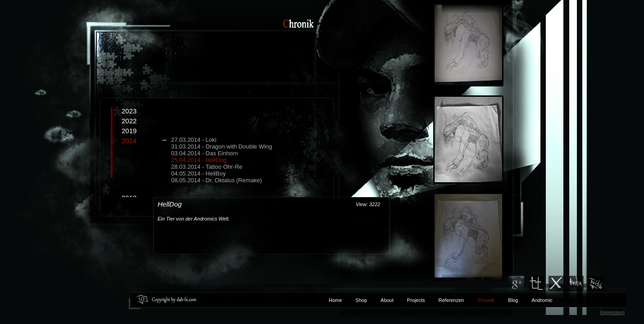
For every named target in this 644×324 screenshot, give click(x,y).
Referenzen (445, 300)
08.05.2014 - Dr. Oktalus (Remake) (217, 180)
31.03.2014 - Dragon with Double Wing (222, 146)
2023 (129, 111)
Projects (416, 300)
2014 (227, 160)
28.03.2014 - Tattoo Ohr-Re (207, 167)
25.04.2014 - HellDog (199, 160)
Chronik (486, 300)
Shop (361, 300)
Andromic (542, 300)
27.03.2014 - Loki (194, 140)
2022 (129, 121)
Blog (513, 300)
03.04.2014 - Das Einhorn (204, 153)
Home (335, 300)
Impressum (612, 312)
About (387, 300)
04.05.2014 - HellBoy (198, 173)
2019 (129, 131)
